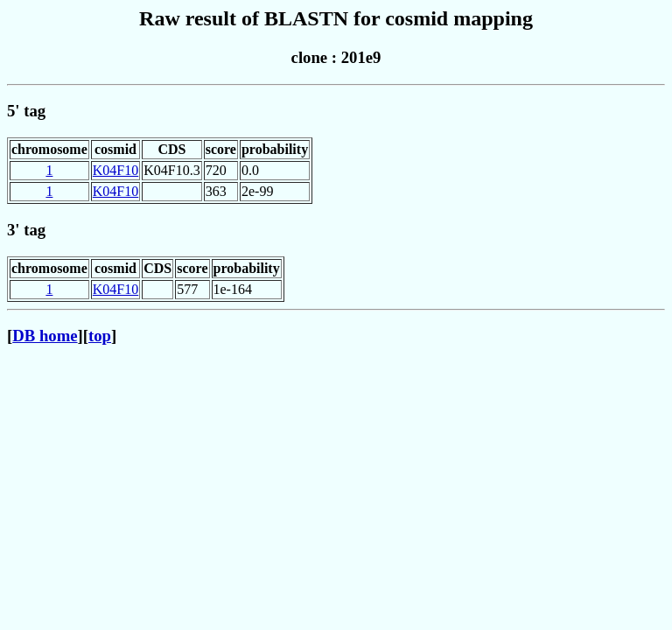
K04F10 (115, 170)
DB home (45, 336)
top (100, 336)
